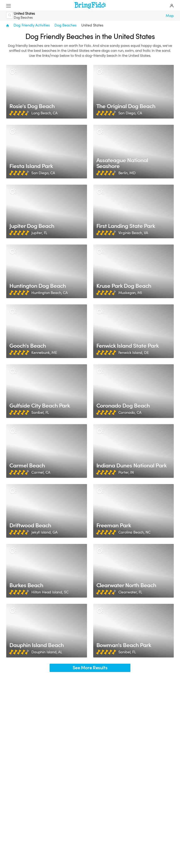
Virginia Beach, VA (133, 233)
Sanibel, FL (40, 413)
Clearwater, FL (130, 592)
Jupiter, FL (39, 233)
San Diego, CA (130, 113)
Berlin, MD (127, 173)
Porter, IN (126, 472)
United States (92, 25)
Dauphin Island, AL (47, 652)
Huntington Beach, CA (50, 293)
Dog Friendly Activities (32, 25)
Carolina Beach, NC (134, 532)
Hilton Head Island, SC (50, 592)
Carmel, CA (41, 472)
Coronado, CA (130, 413)
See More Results (90, 668)
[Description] (13, 72)
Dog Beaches (65, 25)
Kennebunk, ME (44, 353)
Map (170, 16)
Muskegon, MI (130, 293)
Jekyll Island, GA (44, 532)
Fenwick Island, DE (134, 353)
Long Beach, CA (44, 113)
